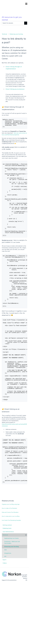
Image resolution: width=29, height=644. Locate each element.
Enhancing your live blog (16, 34)
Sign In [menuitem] (4, 617)
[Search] (26, 23)
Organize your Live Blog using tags (11, 562)
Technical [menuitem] (5, 592)
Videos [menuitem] (5, 621)
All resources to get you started (12, 19)
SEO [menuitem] (6, 607)
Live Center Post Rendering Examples (11, 578)
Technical (4, 34)
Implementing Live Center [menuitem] (11, 596)
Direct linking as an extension (15, 89)
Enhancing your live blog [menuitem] (12, 604)
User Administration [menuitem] (8, 589)
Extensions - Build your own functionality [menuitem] (12, 600)
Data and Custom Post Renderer (10, 570)
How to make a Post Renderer (9, 566)
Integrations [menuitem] (8, 611)
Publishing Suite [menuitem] (7, 586)
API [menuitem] (5, 614)
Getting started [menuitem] (7, 583)
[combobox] (13, 23)
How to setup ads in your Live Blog (11, 574)
